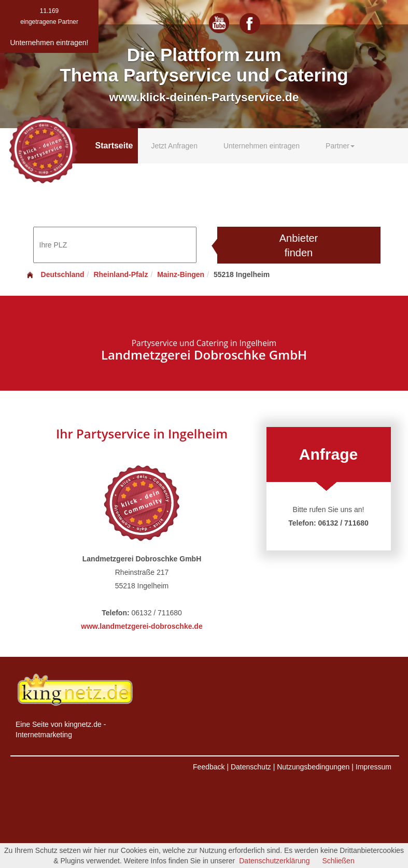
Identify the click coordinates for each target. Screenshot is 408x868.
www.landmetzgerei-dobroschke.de (142, 626)
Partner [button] (340, 146)
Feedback (209, 767)
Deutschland (55, 274)
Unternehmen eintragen (262, 146)
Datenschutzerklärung (274, 861)
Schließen (338, 861)
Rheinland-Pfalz (121, 274)
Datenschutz (251, 767)
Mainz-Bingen (181, 274)
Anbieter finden (299, 246)
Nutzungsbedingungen (313, 767)
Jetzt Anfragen (174, 146)
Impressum (374, 767)
